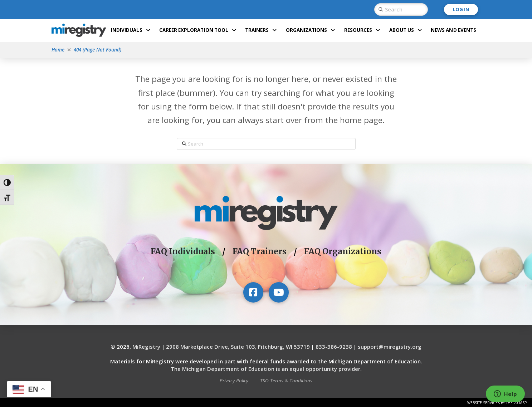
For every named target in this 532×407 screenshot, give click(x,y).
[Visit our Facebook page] (253, 292)
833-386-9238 (334, 347)
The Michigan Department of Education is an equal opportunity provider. (266, 369)
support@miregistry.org (390, 347)
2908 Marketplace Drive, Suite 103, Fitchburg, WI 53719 (238, 347)
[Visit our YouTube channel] (279, 292)
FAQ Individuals (183, 251)
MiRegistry (146, 347)
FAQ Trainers (260, 251)
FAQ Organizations (343, 251)
